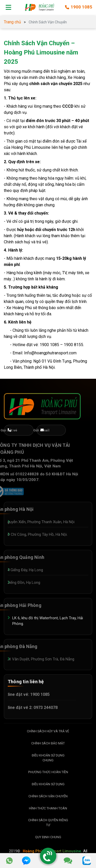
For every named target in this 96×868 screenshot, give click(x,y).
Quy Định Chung (48, 837)
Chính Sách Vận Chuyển (48, 796)
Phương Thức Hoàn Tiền (48, 772)
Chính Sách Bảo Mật (48, 743)
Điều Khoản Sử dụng (48, 784)
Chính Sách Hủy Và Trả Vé (48, 731)
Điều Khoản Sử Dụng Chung (48, 758)
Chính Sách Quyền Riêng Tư (48, 823)
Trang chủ (12, 22)
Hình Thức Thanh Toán (48, 808)
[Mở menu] (8, 7)
